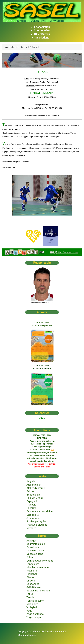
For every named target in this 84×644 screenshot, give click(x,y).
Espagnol (32, 501)
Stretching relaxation (38, 591)
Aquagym (32, 541)
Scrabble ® (33, 515)
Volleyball (32, 607)
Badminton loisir (36, 544)
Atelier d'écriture (36, 488)
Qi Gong (31, 581)
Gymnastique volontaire (40, 561)
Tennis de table (35, 601)
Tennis (30, 597)
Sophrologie (33, 518)
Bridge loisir (33, 495)
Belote (30, 491)
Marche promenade (37, 567)
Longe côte (33, 564)
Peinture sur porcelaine (40, 511)
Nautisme (32, 571)
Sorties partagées (37, 521)
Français (31, 505)
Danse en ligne (35, 554)
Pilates (30, 577)
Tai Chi (30, 594)
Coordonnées (42, 30)
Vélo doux (32, 604)
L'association (42, 27)
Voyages (31, 528)
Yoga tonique (34, 617)
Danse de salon (35, 551)
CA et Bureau (42, 34)
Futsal (30, 557)
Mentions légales (27, 635)
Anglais (31, 481)
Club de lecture (35, 498)
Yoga (29, 611)
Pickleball (32, 574)
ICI (52, 450)
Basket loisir (33, 547)
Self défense (34, 587)
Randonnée (33, 584)
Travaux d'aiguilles (37, 525)
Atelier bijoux (34, 485)
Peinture (31, 508)
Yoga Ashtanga (35, 614)
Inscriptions (42, 38)
